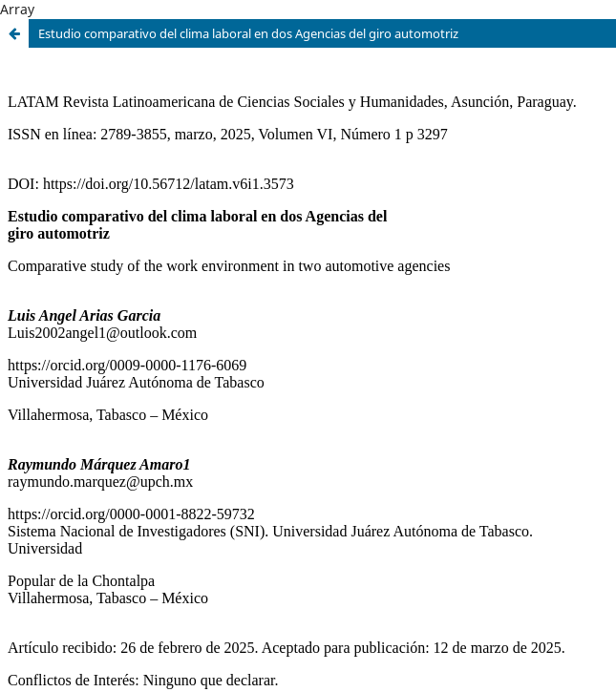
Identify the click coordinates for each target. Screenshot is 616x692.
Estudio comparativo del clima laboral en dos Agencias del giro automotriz (248, 33)
